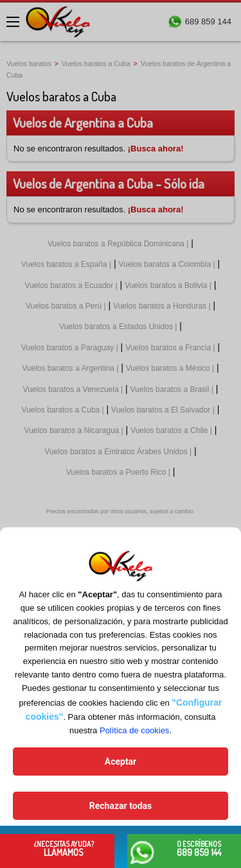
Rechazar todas (121, 806)
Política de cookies (134, 730)
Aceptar (121, 762)
